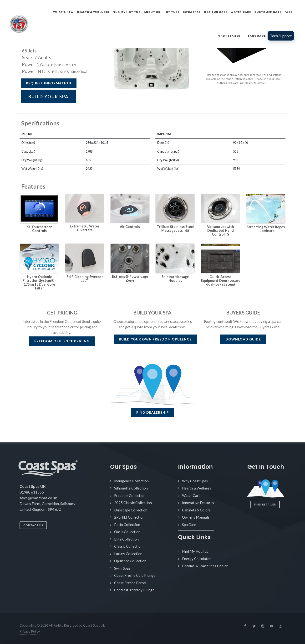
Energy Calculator (196, 559)
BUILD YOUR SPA (48, 97)
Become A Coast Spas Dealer (205, 566)
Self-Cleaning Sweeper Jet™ (85, 279)
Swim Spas (122, 568)
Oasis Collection (127, 532)
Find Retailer (265, 504)
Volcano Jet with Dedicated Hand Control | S (221, 230)
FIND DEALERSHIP (153, 412)
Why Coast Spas (195, 481)
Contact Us (33, 525)
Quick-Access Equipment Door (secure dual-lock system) (221, 281)
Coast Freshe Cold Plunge (135, 575)
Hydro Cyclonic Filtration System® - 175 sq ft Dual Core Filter (39, 282)
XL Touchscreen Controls (39, 229)
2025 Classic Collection (133, 503)
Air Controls (130, 227)
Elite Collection (126, 539)
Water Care (191, 495)
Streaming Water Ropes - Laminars (266, 229)
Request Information (49, 83)
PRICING (62, 341)
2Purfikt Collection (129, 517)
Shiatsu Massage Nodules (175, 279)
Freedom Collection (130, 495)
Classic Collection (128, 546)
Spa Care (189, 525)
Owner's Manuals (196, 517)
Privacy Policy (30, 631)
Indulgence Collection (131, 481)
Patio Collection (127, 525)
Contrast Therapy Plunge (134, 590)
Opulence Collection (130, 561)
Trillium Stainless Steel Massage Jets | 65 (175, 229)
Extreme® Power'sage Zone (130, 278)
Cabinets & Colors (196, 510)
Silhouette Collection (131, 488)
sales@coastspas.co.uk (38, 498)
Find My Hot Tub (195, 551)
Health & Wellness (197, 488)
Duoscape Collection (131, 510)
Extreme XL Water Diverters (85, 228)
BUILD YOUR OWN (155, 339)
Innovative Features (198, 503)
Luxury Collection (128, 554)
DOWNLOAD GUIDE (243, 339)
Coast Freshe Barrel (130, 583)
